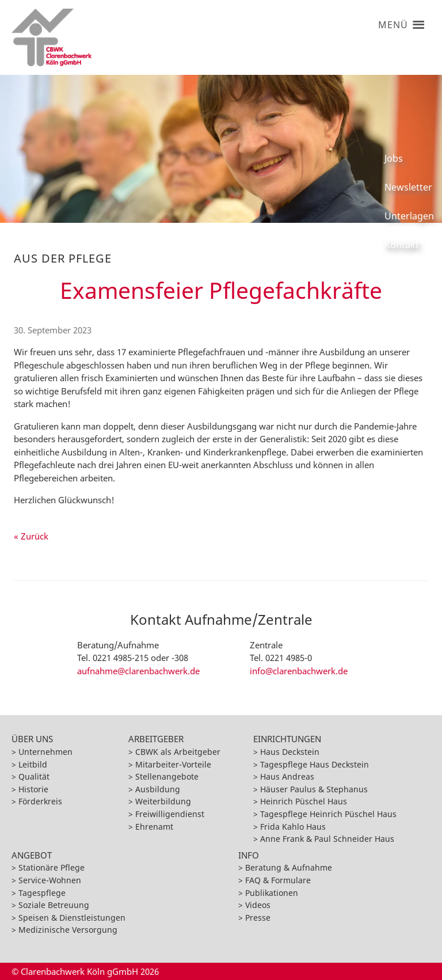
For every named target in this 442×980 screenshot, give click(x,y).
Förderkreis (40, 801)
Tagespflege (42, 893)
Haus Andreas (287, 776)
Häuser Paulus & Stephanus (314, 789)
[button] (393, 20)
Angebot (32, 855)
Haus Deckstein (290, 752)
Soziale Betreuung (54, 905)
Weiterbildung (163, 801)
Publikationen (272, 893)
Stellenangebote (167, 776)
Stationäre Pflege (52, 867)
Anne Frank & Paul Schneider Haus (327, 839)
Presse (258, 918)
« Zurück (31, 536)
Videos (258, 905)
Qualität (34, 776)
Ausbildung (158, 789)
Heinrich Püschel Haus (304, 801)
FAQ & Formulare (278, 880)
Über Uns (32, 739)
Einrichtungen (287, 739)
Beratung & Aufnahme (289, 867)
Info (249, 855)
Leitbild (33, 764)
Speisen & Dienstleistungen (72, 918)
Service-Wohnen (50, 880)
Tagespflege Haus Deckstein (315, 764)
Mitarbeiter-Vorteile (173, 764)
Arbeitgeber (156, 739)
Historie (33, 789)
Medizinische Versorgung (68, 930)
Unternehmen (45, 752)
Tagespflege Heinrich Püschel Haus (328, 814)
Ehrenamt (154, 827)
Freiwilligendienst (170, 814)
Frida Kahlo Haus (293, 827)
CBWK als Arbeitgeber (178, 752)
